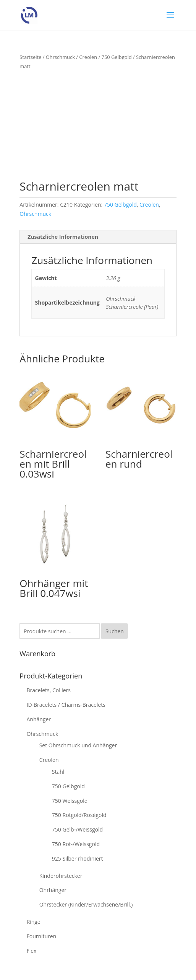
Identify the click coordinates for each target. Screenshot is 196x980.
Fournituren (41, 936)
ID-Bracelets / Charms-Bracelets (66, 705)
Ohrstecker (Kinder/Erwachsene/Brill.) (86, 904)
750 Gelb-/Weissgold (77, 829)
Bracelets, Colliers (49, 690)
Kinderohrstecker (61, 876)
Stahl (58, 772)
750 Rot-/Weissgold (76, 844)
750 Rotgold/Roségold (79, 815)
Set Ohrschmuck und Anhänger (78, 745)
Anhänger (39, 719)
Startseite (30, 57)
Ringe (33, 922)
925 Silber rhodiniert (78, 859)
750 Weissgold (70, 801)
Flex (31, 951)
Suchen (115, 631)
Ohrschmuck (60, 57)
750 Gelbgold (117, 57)
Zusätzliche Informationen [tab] (63, 237)
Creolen (88, 57)
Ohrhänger (53, 890)
